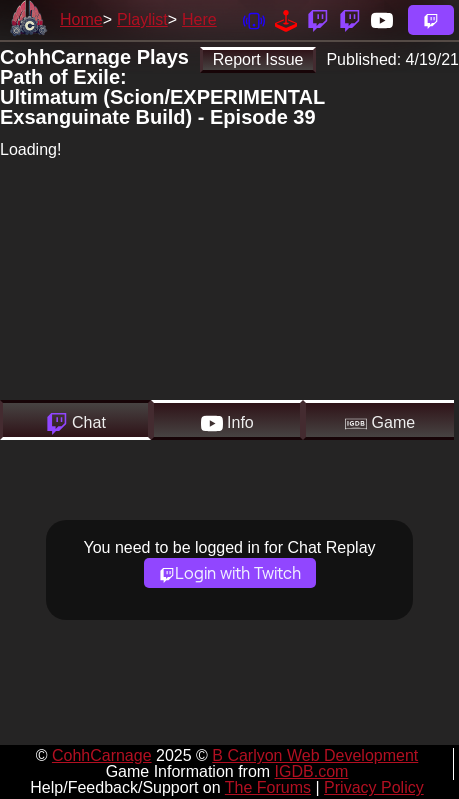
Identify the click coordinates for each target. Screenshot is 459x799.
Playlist (142, 19)
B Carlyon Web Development (315, 755)
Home (81, 19)
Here (199, 19)
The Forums (268, 787)
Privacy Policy (374, 787)
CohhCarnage (102, 755)
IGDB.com (312, 771)
